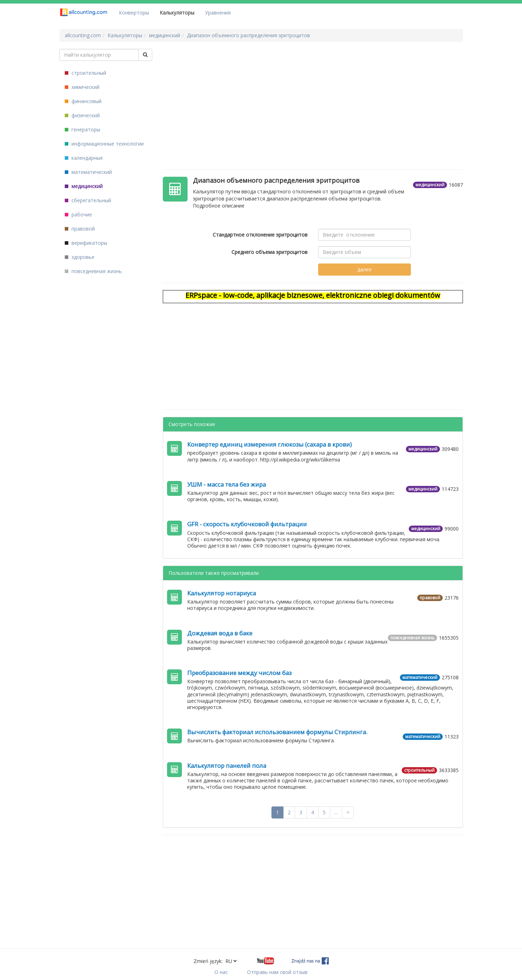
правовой (80, 229)
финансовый (83, 101)
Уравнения (218, 13)
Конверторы (134, 13)
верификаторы (86, 243)
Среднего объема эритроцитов (269, 252)
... (336, 812)
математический (88, 172)
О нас (221, 972)
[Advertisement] (313, 98)
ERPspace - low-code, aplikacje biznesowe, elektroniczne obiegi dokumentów (313, 295)
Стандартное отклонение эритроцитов (260, 235)
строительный (85, 73)
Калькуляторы (177, 13)
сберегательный (88, 200)
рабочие (78, 214)
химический (82, 87)
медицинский (84, 186)
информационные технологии (104, 144)
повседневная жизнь (93, 271)
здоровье (80, 257)
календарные (84, 158)
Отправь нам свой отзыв (277, 972)
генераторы (82, 129)
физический (82, 115)
